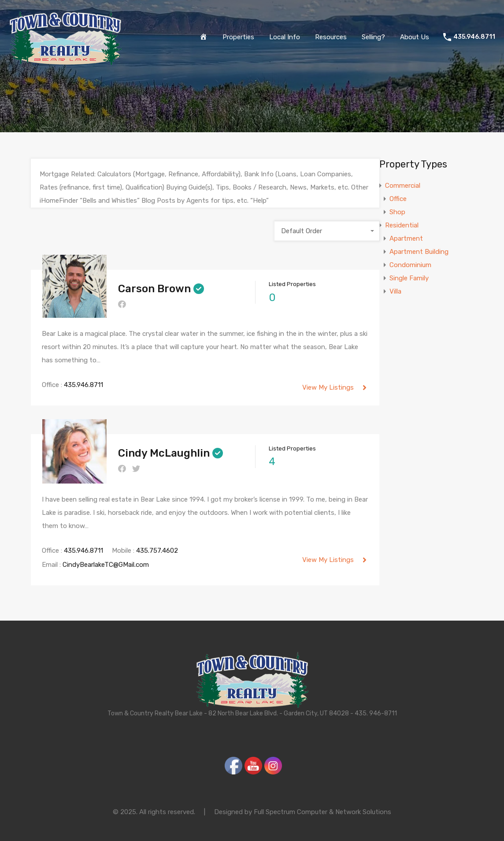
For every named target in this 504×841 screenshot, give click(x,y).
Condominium (410, 265)
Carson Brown (154, 289)
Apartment (406, 238)
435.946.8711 (474, 37)
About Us (415, 37)
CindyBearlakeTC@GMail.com (106, 565)
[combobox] (327, 231)
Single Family (409, 278)
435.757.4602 (157, 551)
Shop (397, 212)
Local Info (285, 37)
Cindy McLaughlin (164, 453)
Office (398, 199)
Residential (402, 225)
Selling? (373, 37)
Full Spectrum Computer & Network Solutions (322, 812)
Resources (331, 37)
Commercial (403, 186)
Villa (395, 291)
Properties (238, 37)
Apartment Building (419, 252)
